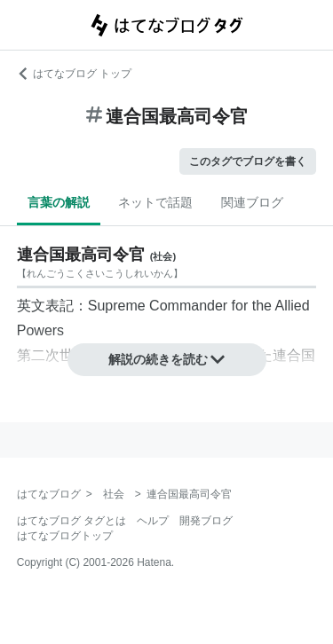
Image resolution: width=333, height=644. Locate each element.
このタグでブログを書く (248, 161)
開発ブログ (206, 521)
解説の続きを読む (167, 359)
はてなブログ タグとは (71, 521)
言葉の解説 (59, 202)
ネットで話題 (155, 202)
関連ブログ (252, 202)
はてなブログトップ (65, 536)
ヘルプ (153, 521)
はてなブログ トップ (74, 74)
